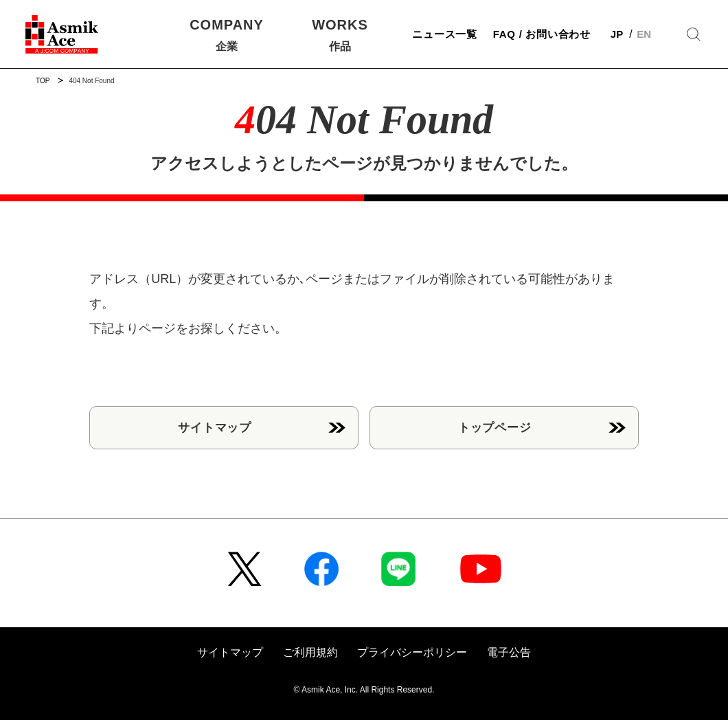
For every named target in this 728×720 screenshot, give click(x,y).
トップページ (495, 427)
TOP (43, 81)
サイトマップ (215, 427)
